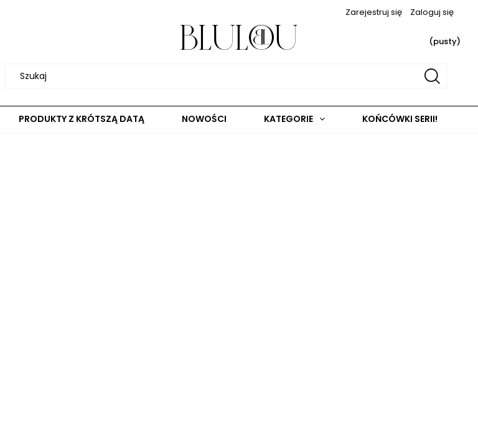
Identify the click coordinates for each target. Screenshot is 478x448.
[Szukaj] (432, 76)
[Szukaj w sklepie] (229, 76)
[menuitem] (82, 119)
